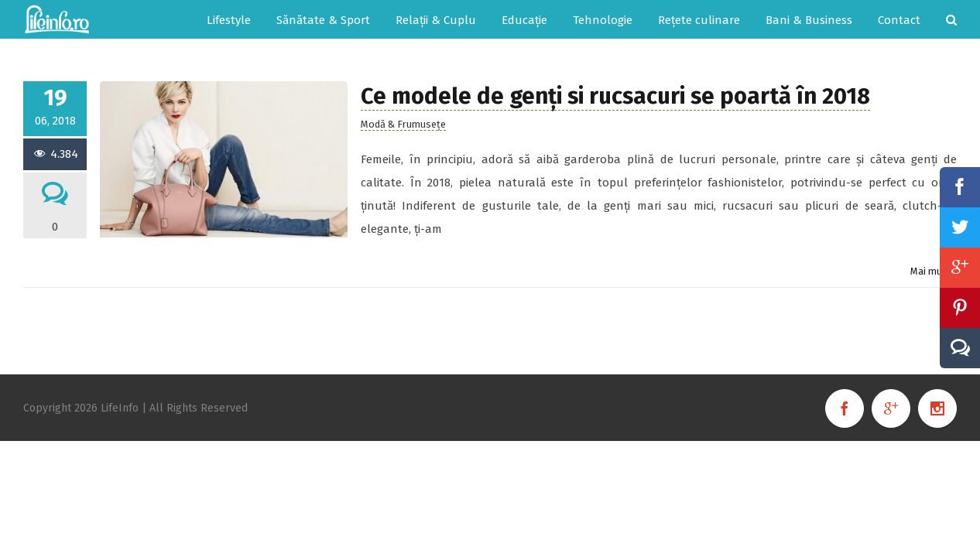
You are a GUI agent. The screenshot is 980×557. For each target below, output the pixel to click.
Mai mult (930, 271)
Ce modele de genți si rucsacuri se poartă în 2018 (615, 96)
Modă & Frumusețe (403, 124)
